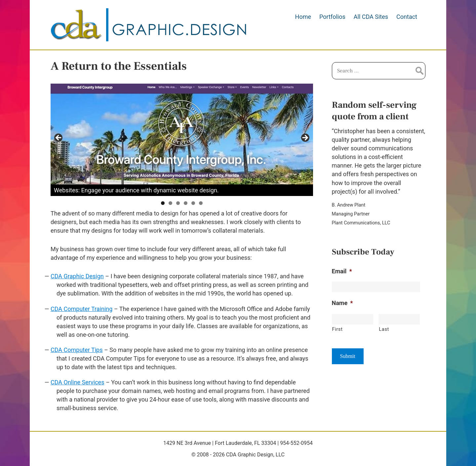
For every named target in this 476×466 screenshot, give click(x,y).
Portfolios (332, 17)
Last (384, 329)
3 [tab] (178, 203)
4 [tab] (186, 203)
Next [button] (305, 138)
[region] (182, 140)
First (337, 329)
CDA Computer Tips (77, 350)
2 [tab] (170, 203)
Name (342, 303)
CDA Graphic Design (77, 276)
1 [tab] (163, 203)
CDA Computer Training (81, 309)
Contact (407, 17)
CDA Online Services (77, 382)
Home (303, 17)
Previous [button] (59, 138)
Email (342, 271)
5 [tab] (193, 203)
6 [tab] (201, 203)
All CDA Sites (371, 17)
